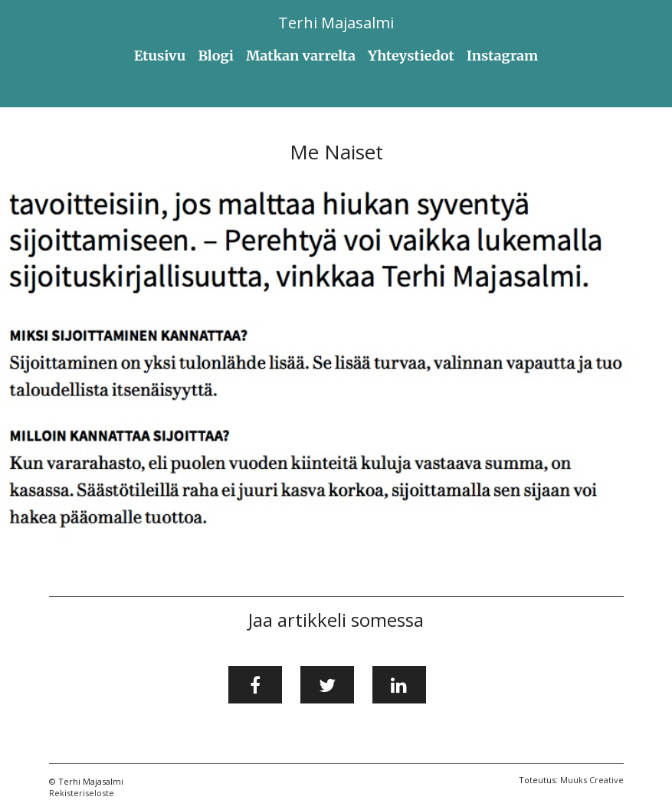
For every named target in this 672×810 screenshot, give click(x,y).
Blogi (216, 56)
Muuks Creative (592, 780)
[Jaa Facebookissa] (255, 685)
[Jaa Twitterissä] (327, 685)
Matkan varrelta (301, 56)
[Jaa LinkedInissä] (399, 685)
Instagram (502, 56)
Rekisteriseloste (82, 793)
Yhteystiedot (411, 56)
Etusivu (160, 56)
